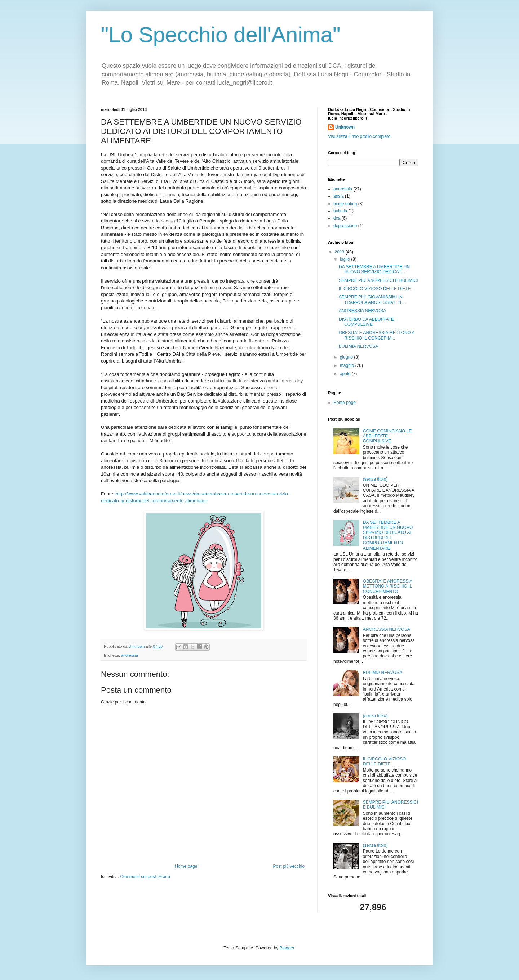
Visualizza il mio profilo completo (359, 136)
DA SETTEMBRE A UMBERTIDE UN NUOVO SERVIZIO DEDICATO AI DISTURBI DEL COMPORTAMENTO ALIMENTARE (388, 535)
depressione (345, 226)
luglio (345, 259)
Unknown (345, 127)
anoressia (130, 655)
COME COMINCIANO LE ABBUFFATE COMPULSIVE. (387, 436)
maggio (348, 365)
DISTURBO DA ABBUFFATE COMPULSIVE (366, 322)
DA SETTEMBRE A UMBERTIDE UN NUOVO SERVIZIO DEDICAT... (374, 269)
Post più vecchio (289, 866)
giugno (347, 357)
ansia (339, 196)
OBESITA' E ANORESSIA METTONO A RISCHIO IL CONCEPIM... (377, 335)
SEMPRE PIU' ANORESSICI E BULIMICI (378, 280)
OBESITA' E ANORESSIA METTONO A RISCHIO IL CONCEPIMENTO (388, 586)
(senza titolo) (375, 479)
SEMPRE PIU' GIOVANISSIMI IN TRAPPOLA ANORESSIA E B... (372, 300)
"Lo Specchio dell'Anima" (221, 35)
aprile (346, 374)
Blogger (287, 948)
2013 (340, 252)
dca (337, 218)
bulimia (340, 211)
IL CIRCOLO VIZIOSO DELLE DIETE (375, 289)
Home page (186, 866)
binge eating (345, 204)
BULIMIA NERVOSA (358, 346)
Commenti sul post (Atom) (145, 877)
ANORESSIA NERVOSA (362, 311)
